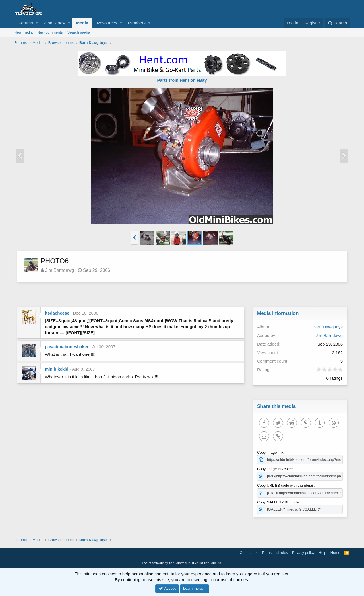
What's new (54, 23)
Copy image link (271, 452)
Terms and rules (275, 553)
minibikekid (57, 369)
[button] (37, 23)
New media (23, 32)
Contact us (249, 553)
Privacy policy (303, 553)
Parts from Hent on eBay (182, 80)
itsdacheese (57, 313)
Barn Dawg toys (327, 327)
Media (82, 23)
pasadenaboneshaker (67, 347)
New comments (50, 32)
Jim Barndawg (60, 270)
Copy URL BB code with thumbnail (286, 485)
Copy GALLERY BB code (278, 502)
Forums (26, 23)
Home (335, 553)
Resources (107, 23)
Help (323, 553)
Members (137, 23)
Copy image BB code (275, 469)
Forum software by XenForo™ (182, 563)
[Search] (337, 23)
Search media (79, 32)
